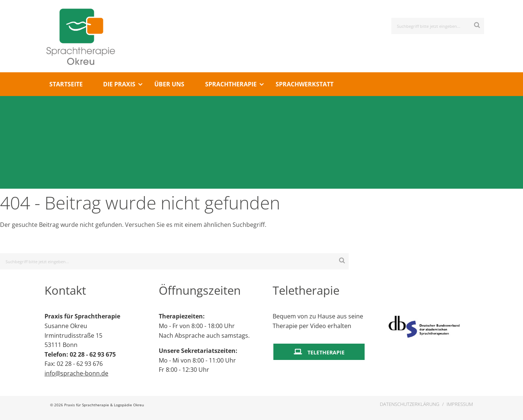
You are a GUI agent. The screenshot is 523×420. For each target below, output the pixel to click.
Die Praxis (119, 84)
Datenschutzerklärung (409, 404)
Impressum (460, 404)
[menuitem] (66, 84)
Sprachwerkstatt (305, 84)
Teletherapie (326, 352)
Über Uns (169, 84)
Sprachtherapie (231, 84)
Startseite (66, 84)
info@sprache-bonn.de (76, 373)
